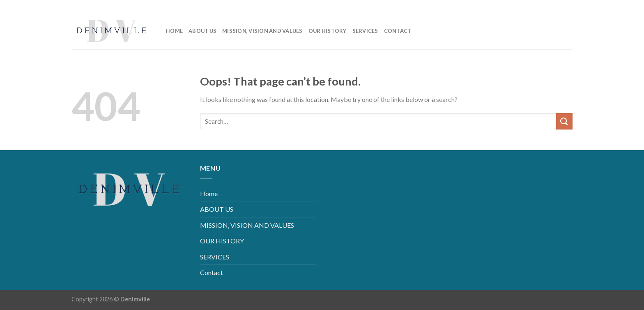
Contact (398, 31)
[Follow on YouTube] (566, 6)
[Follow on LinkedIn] (553, 6)
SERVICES (365, 31)
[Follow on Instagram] (540, 6)
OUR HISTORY (328, 31)
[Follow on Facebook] (527, 6)
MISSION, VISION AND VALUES (262, 31)
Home (174, 31)
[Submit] (564, 121)
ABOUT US (202, 31)
